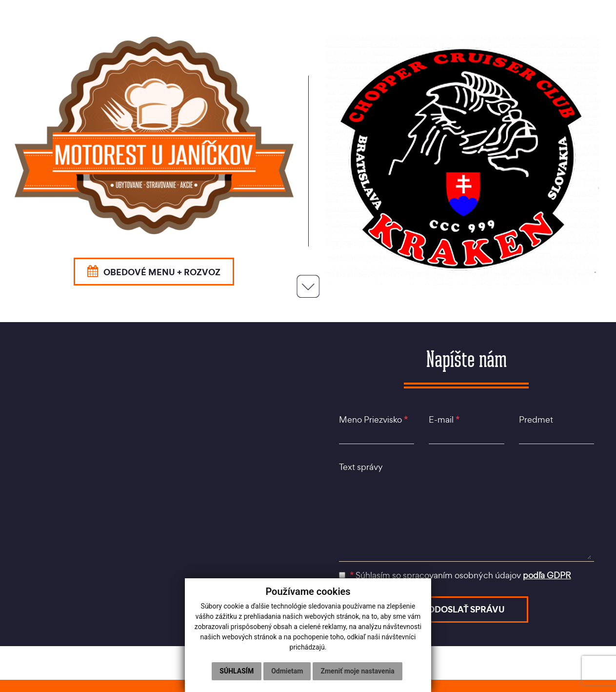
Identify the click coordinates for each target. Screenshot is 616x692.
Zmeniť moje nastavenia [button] (357, 671)
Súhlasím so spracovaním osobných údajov (455, 575)
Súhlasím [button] (237, 671)
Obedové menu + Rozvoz (154, 272)
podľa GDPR (547, 575)
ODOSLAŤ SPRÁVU (466, 609)
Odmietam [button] (287, 671)
